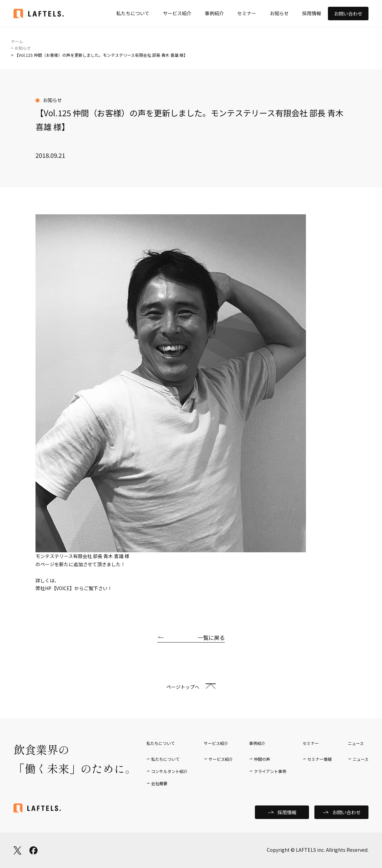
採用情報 (312, 13)
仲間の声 (262, 759)
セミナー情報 (319, 759)
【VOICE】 (63, 588)
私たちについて (133, 13)
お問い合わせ (348, 14)
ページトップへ (183, 687)
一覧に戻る (211, 637)
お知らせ (279, 13)
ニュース (361, 759)
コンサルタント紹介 (169, 771)
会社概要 (159, 783)
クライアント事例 (270, 771)
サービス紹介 (177, 13)
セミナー (247, 13)
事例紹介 (214, 13)
